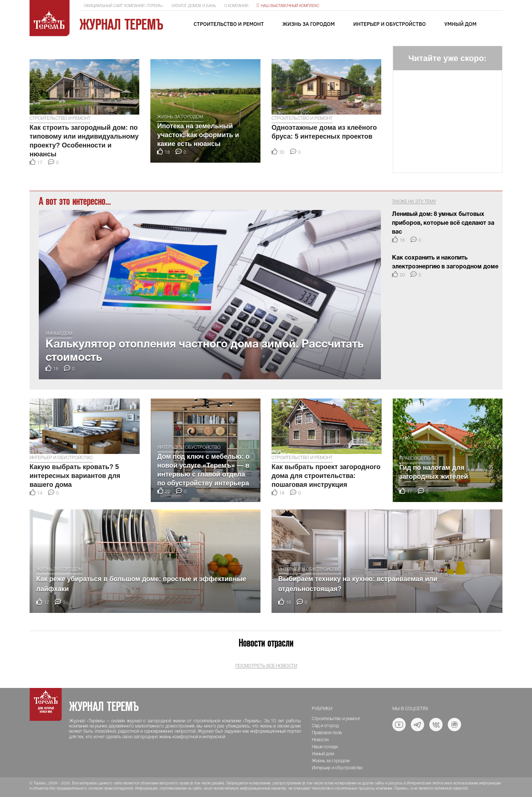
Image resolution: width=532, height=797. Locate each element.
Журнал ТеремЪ (121, 24)
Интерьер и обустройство (389, 24)
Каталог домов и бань (194, 6)
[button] (37, 50)
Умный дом (460, 24)
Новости (320, 740)
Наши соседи (325, 747)
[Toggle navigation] (497, 25)
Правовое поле (418, 459)
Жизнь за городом (308, 24)
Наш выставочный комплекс (288, 6)
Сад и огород (325, 726)
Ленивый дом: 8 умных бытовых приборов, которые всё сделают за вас (443, 223)
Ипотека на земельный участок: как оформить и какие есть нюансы (198, 135)
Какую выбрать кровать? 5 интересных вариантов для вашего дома (75, 476)
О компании (236, 6)
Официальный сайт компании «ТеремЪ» (124, 6)
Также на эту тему (414, 202)
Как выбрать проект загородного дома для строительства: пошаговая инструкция (326, 476)
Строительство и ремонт (229, 24)
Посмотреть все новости (266, 666)
